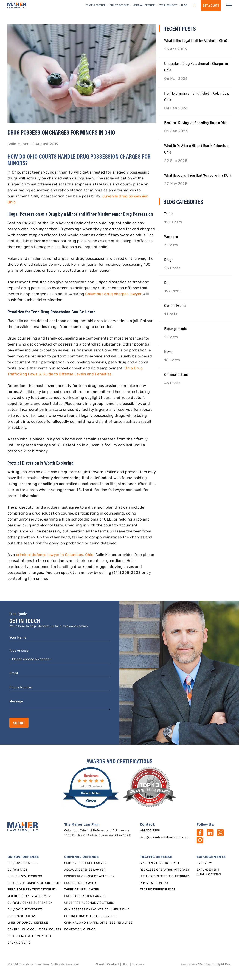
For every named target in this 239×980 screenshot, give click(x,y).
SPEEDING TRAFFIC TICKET (160, 863)
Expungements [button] (168, 5)
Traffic (169, 213)
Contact (113, 965)
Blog (184, 5)
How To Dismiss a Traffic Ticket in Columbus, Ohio (197, 96)
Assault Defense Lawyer (85, 870)
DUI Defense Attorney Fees (30, 936)
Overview (204, 863)
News (168, 351)
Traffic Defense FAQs (158, 890)
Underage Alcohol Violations (89, 903)
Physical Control (155, 883)
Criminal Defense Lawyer (85, 863)
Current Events (175, 305)
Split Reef (225, 965)
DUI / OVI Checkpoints (25, 910)
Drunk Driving (19, 943)
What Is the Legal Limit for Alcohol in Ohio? (196, 40)
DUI (167, 282)
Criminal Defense (177, 374)
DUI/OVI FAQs (18, 870)
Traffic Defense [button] (96, 5)
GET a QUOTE (211, 5)
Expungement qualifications (209, 872)
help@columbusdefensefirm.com (164, 837)
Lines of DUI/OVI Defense (28, 923)
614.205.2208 (150, 831)
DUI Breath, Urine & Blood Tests (34, 883)
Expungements (176, 328)
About (100, 965)
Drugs (169, 259)
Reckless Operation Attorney (165, 870)
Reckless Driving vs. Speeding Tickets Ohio (196, 122)
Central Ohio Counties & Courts (34, 930)
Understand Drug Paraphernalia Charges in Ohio (196, 66)
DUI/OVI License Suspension (30, 903)
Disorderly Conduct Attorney (89, 876)
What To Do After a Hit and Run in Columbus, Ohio (197, 149)
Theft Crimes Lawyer (82, 890)
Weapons (171, 236)
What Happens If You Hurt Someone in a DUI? (198, 175)
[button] (229, 6)
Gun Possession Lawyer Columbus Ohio (97, 910)
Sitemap (138, 965)
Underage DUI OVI (22, 916)
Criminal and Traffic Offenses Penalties (98, 923)
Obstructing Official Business (90, 916)
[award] (91, 788)
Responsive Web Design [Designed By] (198, 965)
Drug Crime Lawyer (80, 883)
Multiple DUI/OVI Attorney (29, 896)
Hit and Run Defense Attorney (165, 876)
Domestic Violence (80, 930)
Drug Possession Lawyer (85, 896)
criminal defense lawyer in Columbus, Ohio (55, 555)
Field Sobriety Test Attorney (32, 890)
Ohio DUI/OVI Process (25, 876)
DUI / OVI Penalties (23, 863)
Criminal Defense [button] (144, 5)
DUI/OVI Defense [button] (120, 5)
